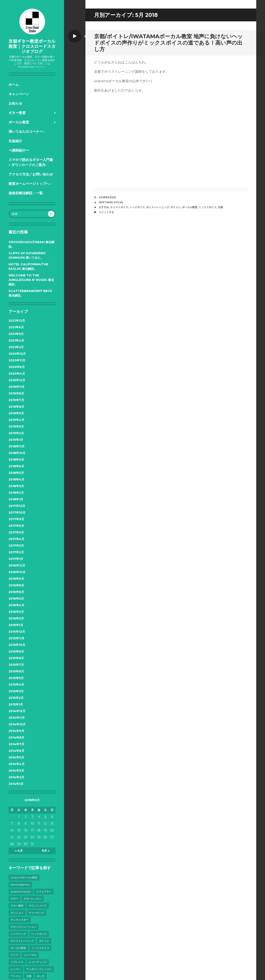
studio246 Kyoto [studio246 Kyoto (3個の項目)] (21, 892)
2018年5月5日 (107, 197)
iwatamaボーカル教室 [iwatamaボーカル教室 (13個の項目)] (24, 877)
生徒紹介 (15, 141)
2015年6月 (16, 671)
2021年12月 (17, 321)
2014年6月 (16, 751)
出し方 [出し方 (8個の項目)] (41, 976)
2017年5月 (16, 532)
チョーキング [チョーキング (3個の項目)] (37, 913)
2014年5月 (16, 757)
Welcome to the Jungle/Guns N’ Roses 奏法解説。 (31, 280)
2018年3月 (16, 486)
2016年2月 (16, 618)
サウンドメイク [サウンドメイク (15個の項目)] (38, 906)
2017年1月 (16, 559)
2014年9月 (16, 731)
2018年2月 (16, 493)
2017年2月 (16, 552)
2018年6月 (16, 466)
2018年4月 (16, 479)
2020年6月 (17, 367)
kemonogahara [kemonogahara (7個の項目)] (20, 884)
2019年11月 (17, 387)
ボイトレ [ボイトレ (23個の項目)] (44, 941)
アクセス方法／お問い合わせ (31, 174)
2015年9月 (16, 651)
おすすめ (104, 207)
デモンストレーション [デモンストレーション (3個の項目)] (23, 927)
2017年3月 (16, 546)
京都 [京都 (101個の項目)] (29, 976)
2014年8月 (16, 738)
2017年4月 (16, 539)
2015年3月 (16, 691)
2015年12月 (17, 632)
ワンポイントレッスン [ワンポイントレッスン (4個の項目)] (39, 969)
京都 (220, 207)
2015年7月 (16, 665)
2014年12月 (17, 711)
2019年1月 (16, 440)
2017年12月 (17, 506)
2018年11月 (17, 446)
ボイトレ (176, 207)
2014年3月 (16, 771)
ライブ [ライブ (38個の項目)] (15, 955)
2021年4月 (16, 340)
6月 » (46, 851)
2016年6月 (16, 592)
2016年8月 (16, 585)
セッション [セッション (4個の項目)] (17, 913)
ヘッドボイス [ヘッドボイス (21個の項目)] (39, 934)
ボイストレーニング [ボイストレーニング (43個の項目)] (22, 941)
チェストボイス (119, 207)
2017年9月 (16, 519)
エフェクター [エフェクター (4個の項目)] (44, 892)
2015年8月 (16, 658)
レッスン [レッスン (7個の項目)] (16, 969)
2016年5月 (16, 599)
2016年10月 (17, 572)
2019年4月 (16, 420)
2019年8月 (16, 393)
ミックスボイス (208, 207)
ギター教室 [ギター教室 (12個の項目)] (17, 906)
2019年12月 (17, 380)
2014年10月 (17, 724)
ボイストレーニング (158, 207)
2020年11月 (17, 360)
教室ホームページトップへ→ (31, 184)
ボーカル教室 (19, 122)
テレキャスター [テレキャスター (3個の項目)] (20, 920)
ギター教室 (17, 113)
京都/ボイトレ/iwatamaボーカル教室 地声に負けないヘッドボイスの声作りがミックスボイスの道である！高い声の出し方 (168, 43)
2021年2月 (16, 347)
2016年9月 (16, 579)
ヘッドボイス (137, 207)
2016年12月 (17, 565)
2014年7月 (16, 744)
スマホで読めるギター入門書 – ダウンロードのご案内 (31, 162)
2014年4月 (17, 764)
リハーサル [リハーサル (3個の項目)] (30, 955)
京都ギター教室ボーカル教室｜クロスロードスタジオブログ (32, 46)
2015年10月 (17, 645)
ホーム (14, 85)
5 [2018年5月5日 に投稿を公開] (45, 817)
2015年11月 (16, 638)
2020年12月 (17, 354)
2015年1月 (16, 704)
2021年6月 (16, 327)
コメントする (106, 212)
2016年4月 (16, 605)
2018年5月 (16, 473)
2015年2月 (16, 698)
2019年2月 (16, 433)
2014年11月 (17, 718)
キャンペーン (19, 94)
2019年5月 (16, 413)
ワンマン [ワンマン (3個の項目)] (16, 976)
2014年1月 (16, 784)
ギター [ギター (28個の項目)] (15, 899)
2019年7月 (16, 400)
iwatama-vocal (111, 202)
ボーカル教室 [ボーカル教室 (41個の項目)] (18, 948)
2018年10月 (17, 453)
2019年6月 (16, 407)
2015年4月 (16, 685)
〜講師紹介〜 (19, 150)
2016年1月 (16, 625)
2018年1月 (16, 499)
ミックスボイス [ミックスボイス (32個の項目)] (40, 948)
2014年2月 (16, 777)
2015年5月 (16, 678)
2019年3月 (16, 426)
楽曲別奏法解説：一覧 (26, 193)
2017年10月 (17, 513)
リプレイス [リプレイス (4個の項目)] (17, 962)
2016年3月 (16, 612)
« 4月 (19, 851)
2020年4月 (17, 374)
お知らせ (15, 103)
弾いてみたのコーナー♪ (26, 132)
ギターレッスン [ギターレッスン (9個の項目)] (33, 899)
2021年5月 (16, 334)
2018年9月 (16, 460)
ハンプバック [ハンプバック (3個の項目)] (18, 934)
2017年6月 (16, 526)
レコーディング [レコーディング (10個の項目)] (38, 962)
